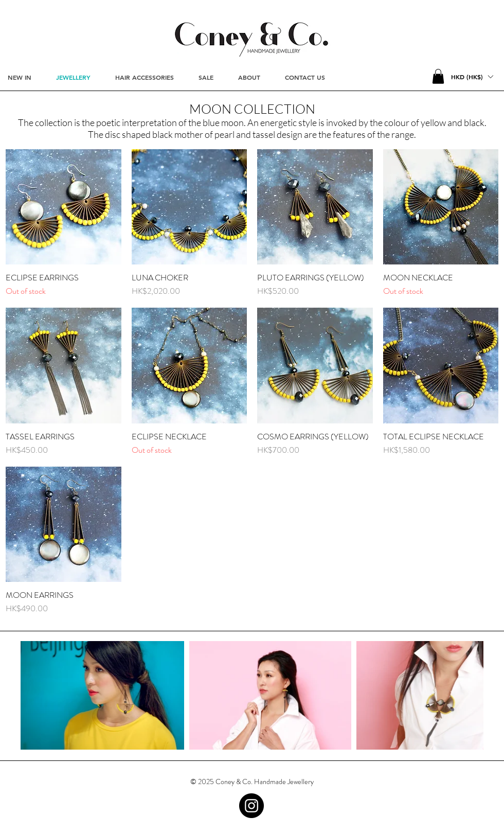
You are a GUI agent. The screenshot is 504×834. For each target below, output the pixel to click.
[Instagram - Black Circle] (251, 806)
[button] (438, 76)
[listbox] (472, 77)
